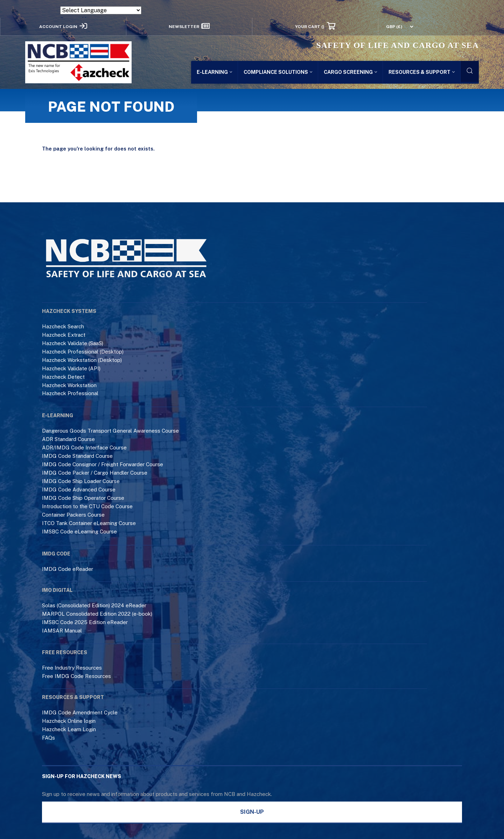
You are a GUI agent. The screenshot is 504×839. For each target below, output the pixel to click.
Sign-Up (252, 812)
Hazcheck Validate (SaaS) (73, 343)
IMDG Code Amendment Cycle (80, 712)
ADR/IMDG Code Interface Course (84, 448)
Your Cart (315, 26)
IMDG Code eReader (68, 569)
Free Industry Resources (72, 668)
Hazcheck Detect (63, 377)
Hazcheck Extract (64, 335)
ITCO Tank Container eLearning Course (89, 523)
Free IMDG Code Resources (76, 676)
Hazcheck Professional (70, 393)
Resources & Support (422, 72)
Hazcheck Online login (69, 721)
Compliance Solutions (278, 72)
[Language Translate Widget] (101, 10)
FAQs (48, 738)
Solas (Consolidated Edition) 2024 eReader (94, 605)
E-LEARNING (214, 72)
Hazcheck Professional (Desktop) (83, 352)
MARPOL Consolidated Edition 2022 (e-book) (97, 614)
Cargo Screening (350, 72)
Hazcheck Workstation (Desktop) (82, 360)
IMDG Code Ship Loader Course (81, 481)
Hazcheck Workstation (69, 385)
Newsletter (189, 26)
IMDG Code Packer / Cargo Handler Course (95, 473)
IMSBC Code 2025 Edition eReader (85, 622)
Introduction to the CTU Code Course (87, 506)
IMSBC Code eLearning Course (79, 532)
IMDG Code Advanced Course (79, 490)
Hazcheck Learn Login (69, 729)
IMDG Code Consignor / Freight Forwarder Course (103, 464)
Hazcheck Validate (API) (71, 368)
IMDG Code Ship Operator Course (83, 498)
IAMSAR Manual (62, 631)
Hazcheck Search (63, 326)
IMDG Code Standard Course (77, 456)
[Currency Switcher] (396, 27)
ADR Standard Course (68, 439)
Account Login (63, 26)
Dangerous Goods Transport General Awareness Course (110, 431)
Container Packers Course (73, 515)
